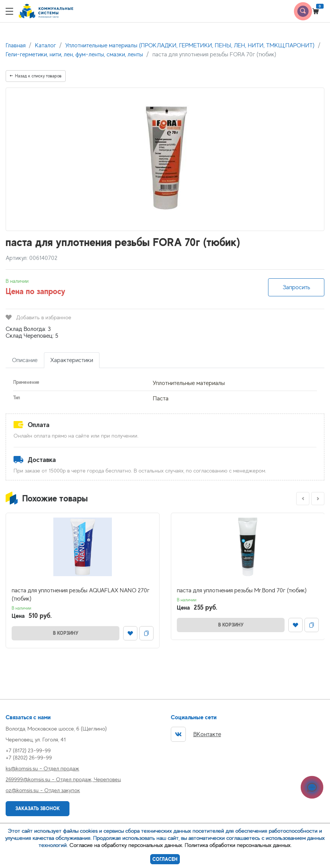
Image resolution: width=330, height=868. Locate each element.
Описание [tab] (25, 360)
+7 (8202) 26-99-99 (29, 757)
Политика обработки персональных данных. (238, 845)
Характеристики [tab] (72, 360)
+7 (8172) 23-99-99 (28, 750)
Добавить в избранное (38, 317)
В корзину (66, 633)
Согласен (165, 859)
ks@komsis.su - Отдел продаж (42, 768)
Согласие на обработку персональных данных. (126, 845)
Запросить (296, 287)
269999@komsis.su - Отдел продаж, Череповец (63, 779)
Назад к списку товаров (36, 76)
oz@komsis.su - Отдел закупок (43, 790)
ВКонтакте (196, 734)
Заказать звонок (38, 808)
